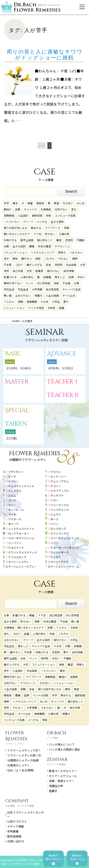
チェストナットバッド (21, 486)
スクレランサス (60, 533)
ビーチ (12, 476)
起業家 (39, 271)
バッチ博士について (62, 744)
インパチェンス (60, 510)
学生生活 (23, 289)
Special (17, 410)
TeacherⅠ (63, 382)
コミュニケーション (16, 252)
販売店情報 (14, 836)
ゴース (12, 500)
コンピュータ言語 (65, 215)
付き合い (68, 203)
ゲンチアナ (57, 495)
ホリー (12, 505)
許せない (50, 234)
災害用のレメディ (18, 765)
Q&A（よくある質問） (21, 770)
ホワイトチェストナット (23, 552)
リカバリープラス (58, 562)
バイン (54, 543)
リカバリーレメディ (17, 562)
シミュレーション (14, 308)
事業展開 (32, 302)
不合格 (66, 283)
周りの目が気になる (16, 228)
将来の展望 (44, 246)
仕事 (76, 283)
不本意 (8, 265)
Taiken (16, 424)
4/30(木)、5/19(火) (61, 368)
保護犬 (38, 295)
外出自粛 (71, 265)
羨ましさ (60, 277)
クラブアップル (60, 491)
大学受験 (37, 289)
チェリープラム (60, 481)
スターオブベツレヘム (21, 538)
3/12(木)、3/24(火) (19, 368)
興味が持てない (13, 283)
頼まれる (36, 228)
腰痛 (32, 246)
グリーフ (28, 222)
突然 (6, 271)
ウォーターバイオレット (65, 548)
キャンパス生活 (72, 289)
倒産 (67, 228)
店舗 (61, 308)
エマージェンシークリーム (63, 566)
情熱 (75, 258)
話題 (18, 209)
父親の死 (64, 234)
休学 (6, 203)
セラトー (14, 481)
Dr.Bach (57, 733)
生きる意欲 (57, 222)
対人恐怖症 (44, 283)
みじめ (81, 203)
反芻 (71, 277)
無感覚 (40, 203)
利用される (10, 240)
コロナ (19, 265)
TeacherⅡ (63, 395)
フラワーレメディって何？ (24, 750)
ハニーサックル (60, 505)
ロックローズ (58, 529)
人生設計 (23, 215)
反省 (48, 265)
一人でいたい (12, 222)
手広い (81, 277)
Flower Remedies (16, 736)
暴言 (15, 203)
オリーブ (13, 524)
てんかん (9, 302)
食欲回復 (37, 215)
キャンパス (30, 209)
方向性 (51, 308)
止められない (23, 295)
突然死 (59, 265)
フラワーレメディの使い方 (24, 755)
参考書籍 (13, 831)
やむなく (63, 258)
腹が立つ (27, 258)
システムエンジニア (43, 252)
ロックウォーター (19, 533)
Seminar (57, 759)
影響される (10, 277)
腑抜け (8, 209)
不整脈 (80, 240)
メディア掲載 (16, 826)
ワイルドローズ (17, 557)
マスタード (15, 519)
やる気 (44, 302)
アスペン (56, 472)
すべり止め (69, 295)
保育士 (62, 252)
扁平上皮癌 (27, 240)
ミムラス (56, 514)
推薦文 (53, 791)
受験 (20, 302)
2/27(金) (12, 438)
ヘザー (54, 500)
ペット (30, 283)
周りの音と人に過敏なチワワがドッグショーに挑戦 (45, 55)
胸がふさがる (34, 265)
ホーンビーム (16, 510)
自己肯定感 (52, 289)
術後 (48, 215)
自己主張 (18, 271)
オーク (54, 519)
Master (17, 382)
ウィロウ (56, 557)
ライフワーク (53, 228)
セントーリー (58, 476)
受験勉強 (9, 215)
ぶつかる (42, 222)
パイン (54, 524)
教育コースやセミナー (63, 771)
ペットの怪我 (36, 308)
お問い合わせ (16, 841)
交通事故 (46, 209)
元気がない (61, 209)
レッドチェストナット (21, 529)
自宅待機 (69, 271)
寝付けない (53, 271)
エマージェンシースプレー (21, 566)
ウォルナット (16, 548)
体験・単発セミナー (62, 781)
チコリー (56, 486)
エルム (12, 495)
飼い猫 (8, 295)
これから (49, 258)
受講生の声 (56, 786)
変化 (74, 209)
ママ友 (37, 234)
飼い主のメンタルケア (17, 234)
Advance (62, 354)
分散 (6, 246)
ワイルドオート (60, 552)
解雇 (30, 203)
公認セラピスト (17, 821)
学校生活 (9, 289)
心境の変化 (27, 277)
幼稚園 (47, 277)
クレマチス (15, 491)
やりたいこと (62, 246)
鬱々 (66, 302)
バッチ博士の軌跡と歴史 (65, 749)
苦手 (6, 258)
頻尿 (38, 258)
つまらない (76, 252)
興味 (15, 258)
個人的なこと (45, 240)
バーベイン (15, 543)
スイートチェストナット (65, 538)
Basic (13, 354)
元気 (29, 271)
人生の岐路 (52, 295)
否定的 (69, 240)
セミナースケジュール (63, 776)
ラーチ (12, 514)
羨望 (56, 203)
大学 (83, 265)
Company (17, 801)
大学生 (56, 302)
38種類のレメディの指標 (23, 760)
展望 (59, 240)
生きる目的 (19, 246)
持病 (56, 283)
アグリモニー (16, 472)
